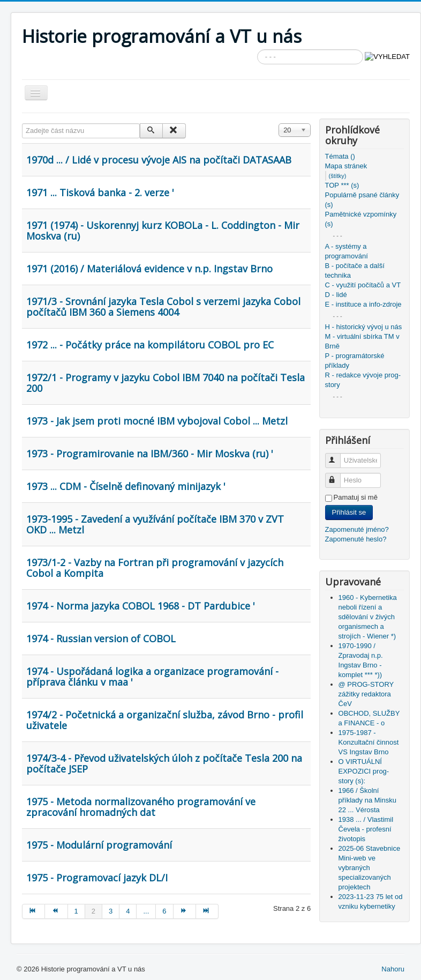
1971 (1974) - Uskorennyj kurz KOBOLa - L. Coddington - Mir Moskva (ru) (163, 231)
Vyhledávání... (257, 50)
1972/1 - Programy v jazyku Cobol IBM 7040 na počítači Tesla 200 (166, 383)
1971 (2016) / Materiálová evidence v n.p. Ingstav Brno (149, 269)
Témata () (340, 156)
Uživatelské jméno (338, 456)
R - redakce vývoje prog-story (363, 380)
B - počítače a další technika (355, 270)
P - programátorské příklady (355, 361)
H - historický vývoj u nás (364, 327)
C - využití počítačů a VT (363, 285)
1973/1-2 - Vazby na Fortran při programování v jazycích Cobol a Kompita (155, 568)
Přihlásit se (349, 512)
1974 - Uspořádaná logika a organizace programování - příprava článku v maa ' (152, 677)
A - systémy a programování (347, 251)
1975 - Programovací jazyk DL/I (97, 878)
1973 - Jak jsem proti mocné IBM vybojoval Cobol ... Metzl (157, 421)
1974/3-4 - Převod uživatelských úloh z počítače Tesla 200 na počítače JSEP (164, 763)
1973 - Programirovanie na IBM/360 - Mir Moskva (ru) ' (150, 454)
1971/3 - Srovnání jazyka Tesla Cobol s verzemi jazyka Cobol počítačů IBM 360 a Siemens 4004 (163, 307)
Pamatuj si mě (356, 497)
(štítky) (338, 176)
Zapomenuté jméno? (357, 529)
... (146, 911)
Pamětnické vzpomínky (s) (361, 219)
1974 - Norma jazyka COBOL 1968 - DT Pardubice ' (141, 606)
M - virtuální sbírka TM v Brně (362, 341)
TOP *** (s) (342, 185)
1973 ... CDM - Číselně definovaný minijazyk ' (126, 486)
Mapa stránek (346, 166)
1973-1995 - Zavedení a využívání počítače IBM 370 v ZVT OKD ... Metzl (155, 524)
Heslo (338, 476)
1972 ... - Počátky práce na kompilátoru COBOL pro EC (150, 345)
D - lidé (336, 295)
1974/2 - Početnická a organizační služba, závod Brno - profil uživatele (165, 720)
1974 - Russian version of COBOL (101, 639)
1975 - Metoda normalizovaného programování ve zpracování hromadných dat (141, 807)
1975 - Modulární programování (99, 845)
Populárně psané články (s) (362, 200)
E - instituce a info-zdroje (363, 304)
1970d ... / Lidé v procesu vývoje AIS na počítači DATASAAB (159, 160)
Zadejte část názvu (22, 124)
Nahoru (393, 969)
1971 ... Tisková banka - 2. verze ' (100, 192)
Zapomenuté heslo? (356, 539)
